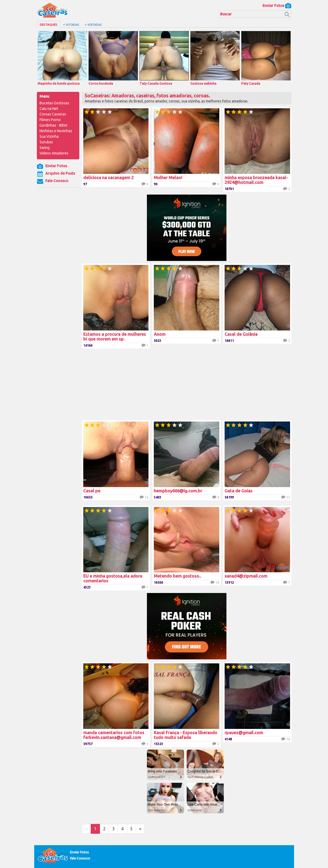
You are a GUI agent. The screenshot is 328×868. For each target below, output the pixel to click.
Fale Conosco (53, 181)
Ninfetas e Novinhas (56, 131)
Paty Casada (266, 58)
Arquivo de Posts (56, 174)
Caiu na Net (49, 109)
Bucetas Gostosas (54, 103)
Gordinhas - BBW (53, 125)
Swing (45, 148)
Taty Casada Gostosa (164, 58)
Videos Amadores (54, 153)
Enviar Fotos (277, 6)
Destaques (49, 25)
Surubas (46, 142)
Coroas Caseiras (53, 114)
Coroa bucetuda (113, 58)
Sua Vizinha (49, 136)
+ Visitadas (93, 25)
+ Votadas (71, 25)
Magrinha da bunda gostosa (62, 58)
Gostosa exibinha (215, 58)
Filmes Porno (50, 120)
